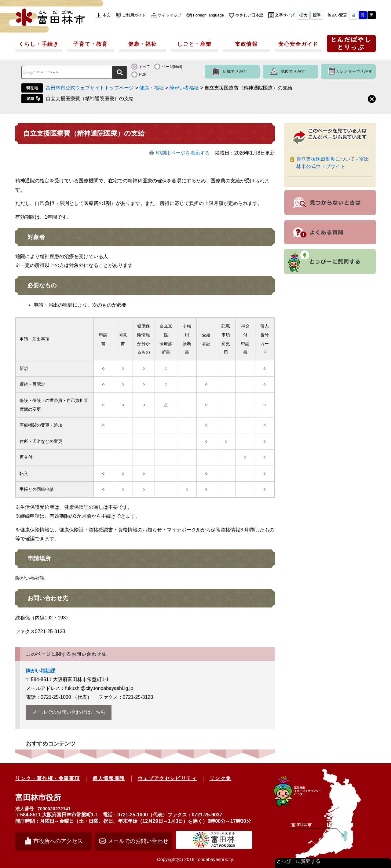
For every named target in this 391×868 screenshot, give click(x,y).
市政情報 (246, 44)
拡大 (303, 15)
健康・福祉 (143, 44)
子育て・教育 (90, 44)
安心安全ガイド (298, 44)
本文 (107, 15)
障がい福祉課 (41, 671)
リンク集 (220, 778)
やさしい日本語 (249, 15)
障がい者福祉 (184, 88)
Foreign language (208, 15)
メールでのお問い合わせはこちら (69, 712)
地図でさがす (293, 71)
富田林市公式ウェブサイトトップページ (90, 88)
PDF (143, 75)
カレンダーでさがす (354, 71)
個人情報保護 (109, 778)
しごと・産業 (194, 44)
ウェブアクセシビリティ (167, 778)
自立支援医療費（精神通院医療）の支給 (90, 98)
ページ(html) (172, 67)
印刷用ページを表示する (183, 153)
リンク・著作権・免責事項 (48, 778)
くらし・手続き (39, 44)
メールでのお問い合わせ (138, 841)
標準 (317, 15)
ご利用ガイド (134, 15)
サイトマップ (170, 15)
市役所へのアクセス (58, 841)
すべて (144, 67)
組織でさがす (235, 71)
